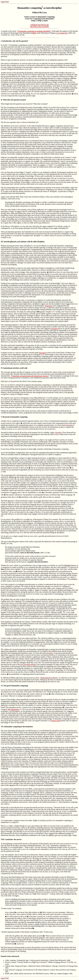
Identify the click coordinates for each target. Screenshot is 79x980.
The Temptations (13, 709)
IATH (33, 33)
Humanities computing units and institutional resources (30, 376)
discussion (42, 353)
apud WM (5, 2)
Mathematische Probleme (49, 678)
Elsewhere (49, 306)
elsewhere (54, 329)
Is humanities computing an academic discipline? (34, 31)
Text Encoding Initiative (28, 664)
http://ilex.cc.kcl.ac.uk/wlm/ (40, 27)
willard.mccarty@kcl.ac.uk (39, 25)
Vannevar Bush (56, 721)
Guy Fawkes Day (62, 33)
